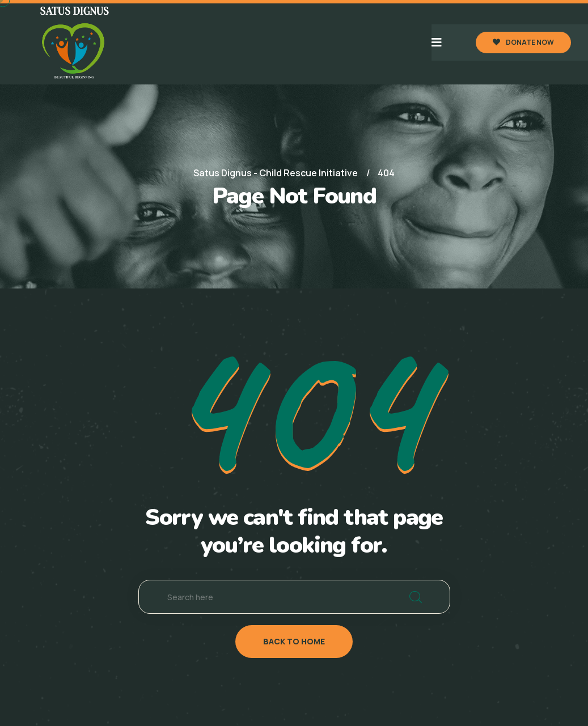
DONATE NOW (523, 42)
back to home (294, 641)
